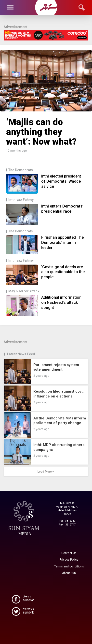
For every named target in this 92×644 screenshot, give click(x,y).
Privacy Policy (69, 560)
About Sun (69, 573)
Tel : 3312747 (67, 521)
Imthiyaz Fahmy (21, 200)
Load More (46, 472)
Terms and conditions (69, 566)
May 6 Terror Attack (24, 291)
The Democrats (21, 170)
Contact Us (69, 553)
